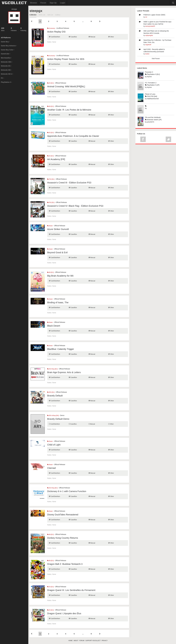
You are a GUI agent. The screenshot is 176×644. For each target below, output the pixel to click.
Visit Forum (156, 59)
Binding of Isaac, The (58, 302)
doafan (147, 54)
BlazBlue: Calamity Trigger (61, 349)
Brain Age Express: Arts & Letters (64, 372)
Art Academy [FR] (56, 159)
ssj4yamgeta (149, 35)
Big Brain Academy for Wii (60, 276)
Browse (34, 3)
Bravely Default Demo (58, 419)
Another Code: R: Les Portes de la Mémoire (69, 110)
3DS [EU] (51, 392)
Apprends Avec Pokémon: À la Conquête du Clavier (73, 136)
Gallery (58, 15)
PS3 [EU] (51, 179)
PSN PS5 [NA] (151, 96)
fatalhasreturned (153, 99)
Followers (14, 29)
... (83, 21)
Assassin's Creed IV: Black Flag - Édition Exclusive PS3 (75, 206)
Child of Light (54, 445)
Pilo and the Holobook (153, 117)
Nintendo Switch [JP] (153, 120)
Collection (33, 15)
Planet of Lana (150, 94)
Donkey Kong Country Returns (63, 538)
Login (63, 3)
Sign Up (53, 3)
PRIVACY (105, 641)
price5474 (151, 122)
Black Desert (54, 326)
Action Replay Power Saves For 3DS (66, 59)
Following (24, 29)
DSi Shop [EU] (52, 369)
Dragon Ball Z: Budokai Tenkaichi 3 (65, 564)
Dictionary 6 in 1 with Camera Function (67, 491)
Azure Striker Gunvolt (58, 229)
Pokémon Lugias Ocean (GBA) (154, 15)
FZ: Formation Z (151, 83)
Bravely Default (55, 396)
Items (4, 29)
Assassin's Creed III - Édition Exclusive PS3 (69, 183)
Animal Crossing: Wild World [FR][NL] (66, 86)
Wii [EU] (50, 106)
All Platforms (6, 38)
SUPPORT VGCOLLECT (93, 641)
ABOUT (76, 641)
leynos (149, 77)
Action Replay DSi (56, 32)
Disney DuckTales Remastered (63, 515)
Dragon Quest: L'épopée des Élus (64, 613)
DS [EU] (50, 83)
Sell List (50, 15)
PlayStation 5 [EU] (152, 74)
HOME (70, 641)
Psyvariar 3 (149, 72)
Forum (43, 3)
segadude (148, 45)
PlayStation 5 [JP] (152, 85)
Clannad (52, 468)
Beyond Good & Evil (57, 252)
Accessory (51, 28)
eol (146, 17)
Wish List (42, 15)
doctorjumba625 (150, 26)
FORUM (82, 641)
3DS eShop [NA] (53, 416)
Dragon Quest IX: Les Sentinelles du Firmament (71, 590)
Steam (50, 226)
